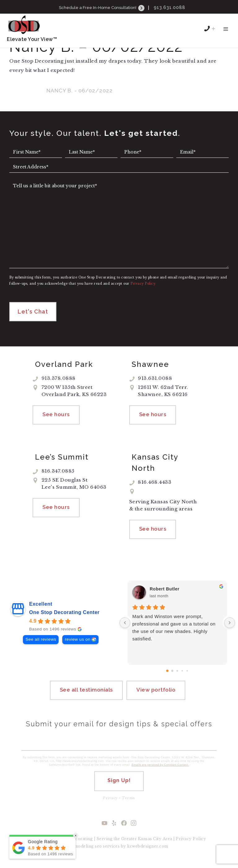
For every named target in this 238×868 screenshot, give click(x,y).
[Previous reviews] (125, 626)
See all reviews (41, 643)
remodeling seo (86, 852)
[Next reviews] (230, 626)
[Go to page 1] (172, 674)
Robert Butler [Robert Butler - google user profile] (165, 592)
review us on (77, 643)
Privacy (110, 803)
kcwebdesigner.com (148, 852)
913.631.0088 (170, 7)
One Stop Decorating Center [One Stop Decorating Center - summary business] (64, 616)
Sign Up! (119, 786)
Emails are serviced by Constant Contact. (160, 770)
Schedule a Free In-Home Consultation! (102, 8)
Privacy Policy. (143, 284)
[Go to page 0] (167, 674)
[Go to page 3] (182, 674)
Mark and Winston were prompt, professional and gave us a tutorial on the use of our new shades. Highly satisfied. (174, 631)
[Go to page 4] (187, 674)
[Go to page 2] (177, 674)
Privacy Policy (191, 844)
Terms (128, 803)
